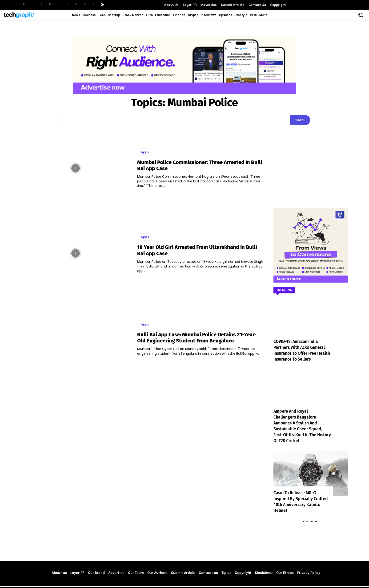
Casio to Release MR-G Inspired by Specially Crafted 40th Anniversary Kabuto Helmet (301, 493)
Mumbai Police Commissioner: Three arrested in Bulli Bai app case (200, 165)
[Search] (300, 120)
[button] (361, 15)
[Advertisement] (311, 159)
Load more (311, 510)
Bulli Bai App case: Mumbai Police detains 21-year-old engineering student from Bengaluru (197, 338)
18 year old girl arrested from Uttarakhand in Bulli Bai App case (197, 250)
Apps (145, 152)
